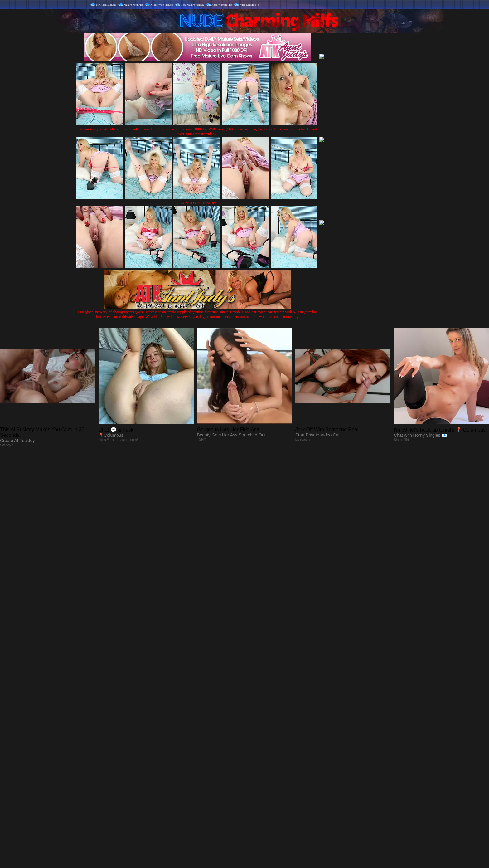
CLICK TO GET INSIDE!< (198, 203)
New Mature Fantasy (193, 5)
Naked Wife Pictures (162, 5)
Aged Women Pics (222, 5)
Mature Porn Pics (134, 5)
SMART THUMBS (256, 738)
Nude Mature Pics (250, 5)
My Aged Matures (106, 5)
